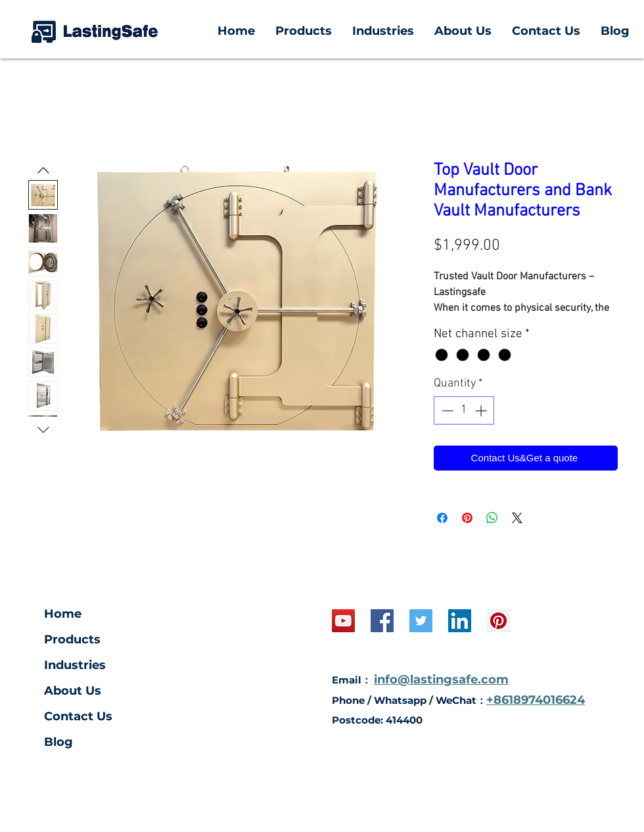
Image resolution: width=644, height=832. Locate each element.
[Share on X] (517, 518)
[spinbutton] (464, 410)
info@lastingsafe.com (441, 680)
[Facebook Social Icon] (382, 621)
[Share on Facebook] (442, 518)
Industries (75, 665)
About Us (73, 691)
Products (72, 639)
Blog (58, 742)
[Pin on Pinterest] (467, 518)
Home (63, 614)
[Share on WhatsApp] (492, 518)
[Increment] (482, 410)
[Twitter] (421, 621)
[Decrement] (446, 410)
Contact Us (78, 716)
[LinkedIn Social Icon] (460, 621)
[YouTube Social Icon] (343, 621)
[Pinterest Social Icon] (498, 621)
